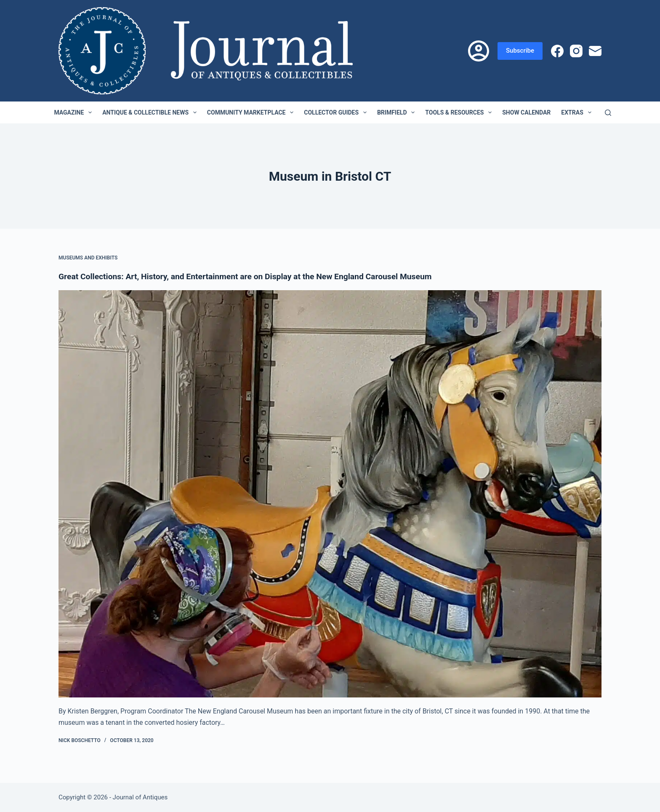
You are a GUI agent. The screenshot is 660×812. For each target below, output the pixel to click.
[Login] (479, 51)
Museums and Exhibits (88, 258)
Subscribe (520, 51)
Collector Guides (337, 112)
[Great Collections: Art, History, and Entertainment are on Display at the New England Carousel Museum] (330, 494)
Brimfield (398, 112)
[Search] (608, 113)
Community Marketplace (252, 112)
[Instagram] (576, 51)
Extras (578, 112)
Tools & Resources (460, 112)
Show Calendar (526, 112)
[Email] (595, 51)
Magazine (75, 112)
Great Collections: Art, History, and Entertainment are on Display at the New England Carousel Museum (252, 276)
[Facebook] (557, 51)
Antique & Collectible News (151, 112)
